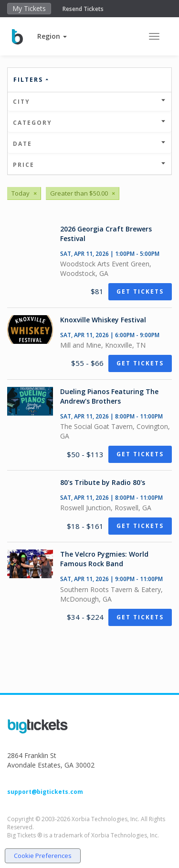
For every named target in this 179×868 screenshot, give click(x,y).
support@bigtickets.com (45, 792)
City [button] (89, 102)
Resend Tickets (83, 9)
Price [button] (89, 165)
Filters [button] (32, 80)
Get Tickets (140, 291)
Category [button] (89, 123)
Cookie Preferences (43, 856)
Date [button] (89, 144)
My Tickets (29, 8)
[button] (52, 36)
